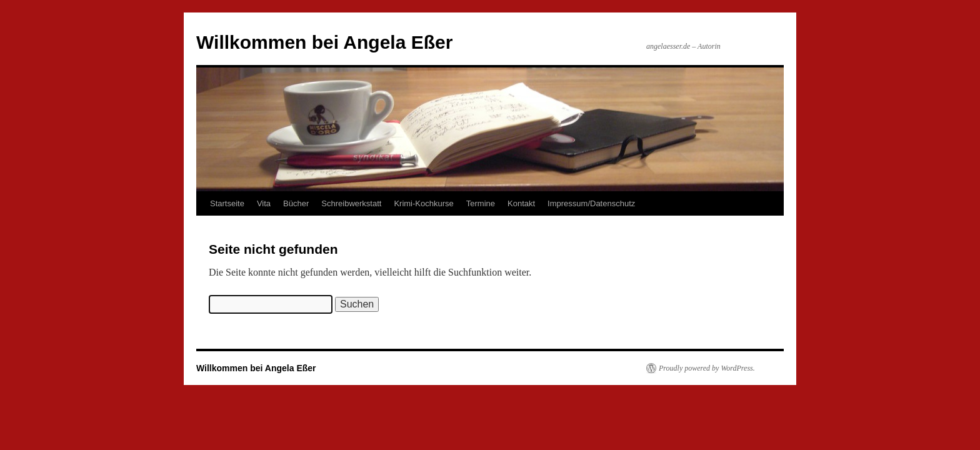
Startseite (227, 203)
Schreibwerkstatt (351, 203)
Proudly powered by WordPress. (707, 368)
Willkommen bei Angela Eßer (324, 42)
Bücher (296, 203)
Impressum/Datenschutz (591, 203)
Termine (481, 203)
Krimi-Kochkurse (423, 203)
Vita (264, 203)
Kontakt (521, 203)
